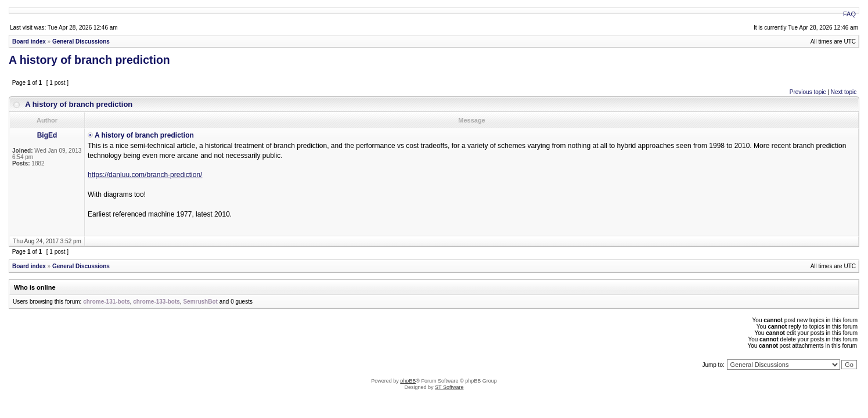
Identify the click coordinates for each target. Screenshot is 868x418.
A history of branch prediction (89, 60)
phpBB (408, 381)
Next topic (844, 92)
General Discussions (81, 42)
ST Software (449, 387)
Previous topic (808, 92)
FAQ (849, 14)
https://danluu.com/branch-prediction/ (145, 175)
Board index (29, 42)
